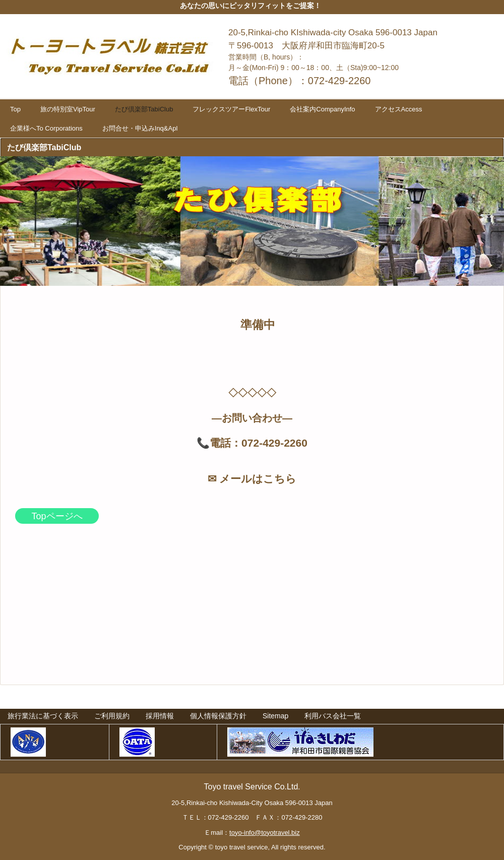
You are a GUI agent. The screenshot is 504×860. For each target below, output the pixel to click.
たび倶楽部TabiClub (144, 109)
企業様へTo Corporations (46, 128)
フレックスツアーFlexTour (231, 109)
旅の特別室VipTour (68, 109)
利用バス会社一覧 (333, 716)
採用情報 (160, 716)
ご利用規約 (112, 716)
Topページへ (57, 516)
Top (15, 109)
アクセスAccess (399, 109)
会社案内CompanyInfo (322, 109)
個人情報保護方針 (218, 716)
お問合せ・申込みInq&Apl (140, 128)
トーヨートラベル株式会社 (113, 53)
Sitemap (275, 716)
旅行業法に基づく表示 (43, 716)
